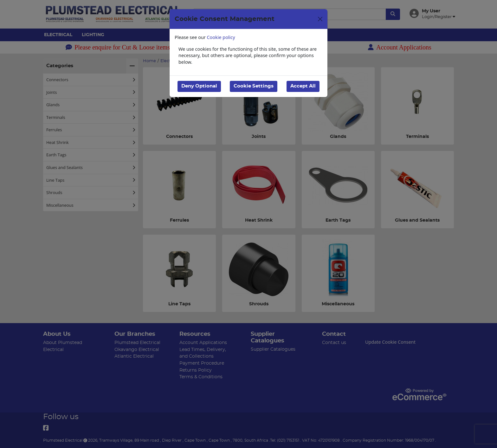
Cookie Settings (254, 86)
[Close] (320, 19)
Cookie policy (221, 37)
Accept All (303, 86)
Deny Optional (199, 86)
